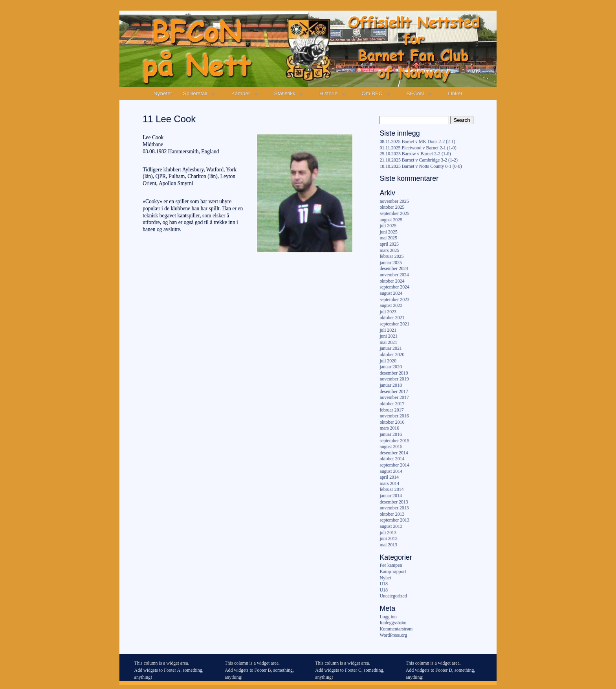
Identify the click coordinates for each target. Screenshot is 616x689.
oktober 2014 (392, 459)
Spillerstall (195, 93)
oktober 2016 (392, 422)
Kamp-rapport (393, 571)
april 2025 (389, 244)
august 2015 (391, 446)
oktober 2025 (392, 207)
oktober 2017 (392, 404)
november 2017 (394, 397)
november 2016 (394, 416)
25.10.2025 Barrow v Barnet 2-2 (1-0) (415, 154)
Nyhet (385, 578)
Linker (455, 93)
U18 (383, 584)
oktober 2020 (392, 355)
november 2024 (394, 275)
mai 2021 (388, 342)
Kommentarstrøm (396, 629)
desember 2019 (394, 373)
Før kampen (391, 565)
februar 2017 (391, 410)
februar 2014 (391, 489)
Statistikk (285, 93)
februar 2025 (391, 256)
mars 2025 (389, 250)
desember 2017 (394, 391)
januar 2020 (390, 367)
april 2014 (389, 477)
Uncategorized (393, 596)
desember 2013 (394, 502)
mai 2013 (388, 545)
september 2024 (394, 287)
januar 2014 (390, 496)
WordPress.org (393, 635)
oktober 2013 (392, 514)
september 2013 (394, 520)
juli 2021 (388, 330)
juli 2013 (388, 533)
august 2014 (391, 471)
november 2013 (394, 508)
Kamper (241, 93)
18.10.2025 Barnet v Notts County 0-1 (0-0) (421, 166)
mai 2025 (388, 238)
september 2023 (394, 299)
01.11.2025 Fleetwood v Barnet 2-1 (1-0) (418, 148)
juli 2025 (388, 226)
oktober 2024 (392, 281)
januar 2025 (390, 263)
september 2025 (394, 213)
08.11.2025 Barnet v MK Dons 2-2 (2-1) (417, 141)
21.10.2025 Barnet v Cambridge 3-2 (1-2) (418, 160)
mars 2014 (389, 483)
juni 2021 (388, 336)
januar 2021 (390, 348)
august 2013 (391, 526)
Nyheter (163, 93)
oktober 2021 (392, 318)
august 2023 (391, 305)
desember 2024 (394, 268)
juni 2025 (388, 232)
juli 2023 (388, 312)
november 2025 (394, 201)
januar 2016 (390, 434)
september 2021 (394, 324)
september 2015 (394, 441)
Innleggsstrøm (393, 623)
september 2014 (394, 465)
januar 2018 (390, 385)
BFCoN (415, 93)
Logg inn (388, 617)
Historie (328, 93)
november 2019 (394, 379)
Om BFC (372, 93)
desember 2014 (394, 453)
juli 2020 (388, 361)
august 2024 (391, 293)
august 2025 (391, 220)
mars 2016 (389, 428)
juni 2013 (388, 538)
